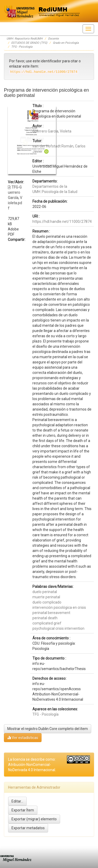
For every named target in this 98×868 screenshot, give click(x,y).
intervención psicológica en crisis (59, 607)
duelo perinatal (45, 592)
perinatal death (45, 618)
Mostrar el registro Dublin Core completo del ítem (48, 729)
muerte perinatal (46, 597)
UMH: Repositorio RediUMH (25, 39)
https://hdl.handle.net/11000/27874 (62, 222)
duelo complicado (47, 602)
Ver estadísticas (23, 737)
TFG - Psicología (22, 47)
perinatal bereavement (51, 613)
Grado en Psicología (66, 43)
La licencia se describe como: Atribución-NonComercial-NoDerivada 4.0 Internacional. (32, 765)
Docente (53, 39)
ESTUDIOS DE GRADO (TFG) (29, 43)
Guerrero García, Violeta (52, 131)
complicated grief (47, 623)
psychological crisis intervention (58, 628)
